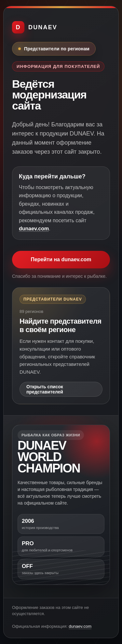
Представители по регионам (57, 49)
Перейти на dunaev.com (61, 259)
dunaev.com (34, 229)
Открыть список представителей (45, 389)
